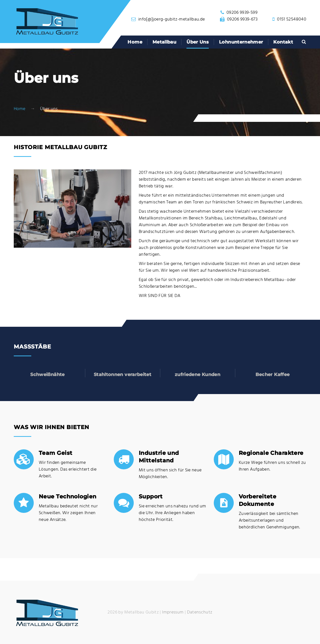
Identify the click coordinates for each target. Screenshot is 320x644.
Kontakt (283, 42)
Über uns (198, 42)
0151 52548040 (292, 19)
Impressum (173, 612)
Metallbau (164, 42)
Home (135, 42)
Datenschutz (200, 612)
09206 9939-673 (242, 19)
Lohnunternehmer (241, 42)
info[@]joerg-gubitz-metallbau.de (172, 19)
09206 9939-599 (242, 13)
